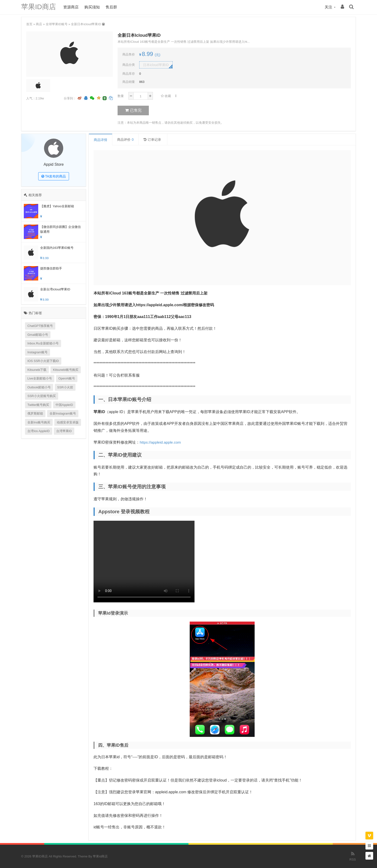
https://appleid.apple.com (161, 442)
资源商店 (72, 7)
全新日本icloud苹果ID (86, 24)
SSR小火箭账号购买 (42, 396)
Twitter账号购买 (38, 405)
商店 (39, 24)
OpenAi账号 (67, 378)
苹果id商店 (100, 856)
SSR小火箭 (65, 387)
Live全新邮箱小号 (40, 378)
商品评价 (125, 140)
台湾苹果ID (64, 431)
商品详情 (101, 140)
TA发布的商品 (54, 176)
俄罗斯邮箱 (35, 413)
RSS (353, 856)
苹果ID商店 (39, 7)
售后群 (113, 7)
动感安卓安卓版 (68, 422)
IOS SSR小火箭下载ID (43, 361)
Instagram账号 (38, 352)
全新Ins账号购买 (39, 422)
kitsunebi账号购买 (66, 370)
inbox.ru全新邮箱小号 (43, 343)
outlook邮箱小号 (39, 387)
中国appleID (64, 405)
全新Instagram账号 (63, 413)
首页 (29, 24)
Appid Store (54, 164)
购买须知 (93, 7)
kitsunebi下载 (37, 370)
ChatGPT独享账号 (40, 326)
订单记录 (152, 140)
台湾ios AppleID (39, 431)
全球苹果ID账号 (57, 24)
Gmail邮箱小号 (38, 335)
